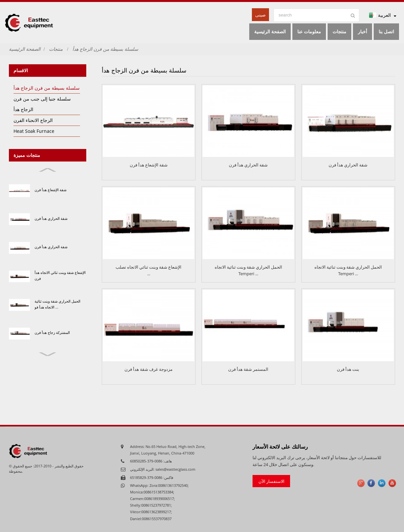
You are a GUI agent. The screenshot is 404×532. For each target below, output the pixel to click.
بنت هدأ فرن (348, 369)
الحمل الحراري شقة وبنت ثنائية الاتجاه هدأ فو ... (57, 304)
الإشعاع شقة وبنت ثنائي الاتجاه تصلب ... (148, 270)
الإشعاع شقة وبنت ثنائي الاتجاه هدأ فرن (60, 275)
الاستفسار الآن (271, 481)
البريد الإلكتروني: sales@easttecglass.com (163, 469)
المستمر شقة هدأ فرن (248, 369)
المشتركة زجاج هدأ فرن (52, 332)
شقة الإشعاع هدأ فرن (51, 190)
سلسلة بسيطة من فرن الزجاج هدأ (105, 49)
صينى (260, 15)
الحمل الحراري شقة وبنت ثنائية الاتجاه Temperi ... (248, 270)
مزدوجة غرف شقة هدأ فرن (148, 369)
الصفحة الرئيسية (25, 49)
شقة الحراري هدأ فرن (51, 218)
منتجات (56, 49)
